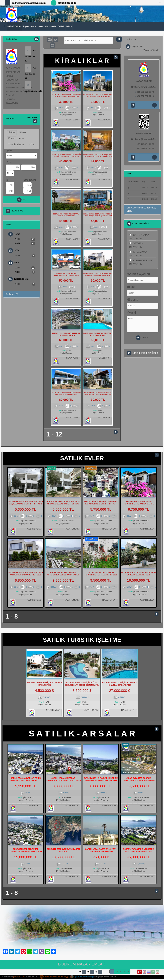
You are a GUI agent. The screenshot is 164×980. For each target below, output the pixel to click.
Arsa (21, 138)
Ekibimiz (61, 26)
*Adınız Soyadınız (139, 274)
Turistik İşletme (16, 144)
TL (117, 972)
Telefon (132, 287)
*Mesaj (131, 313)
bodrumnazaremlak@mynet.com (29, 3)
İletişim (69, 26)
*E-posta (133, 300)
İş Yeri (32, 144)
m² (8, 180)
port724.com (19, 977)
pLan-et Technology (82, 977)
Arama (33, 26)
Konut (11, 138)
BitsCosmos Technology (54, 977)
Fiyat (9, 162)
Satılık (12, 132)
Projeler (26, 26)
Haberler (53, 26)
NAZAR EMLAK (14, 26)
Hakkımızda (43, 26)
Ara (22, 200)
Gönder (142, 338)
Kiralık (23, 132)
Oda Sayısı (30, 180)
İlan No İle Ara (17, 211)
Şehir (9, 150)
